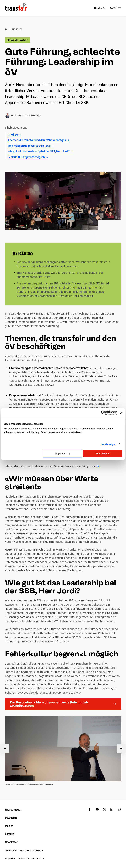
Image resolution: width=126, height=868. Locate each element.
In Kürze (13, 135)
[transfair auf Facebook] (90, 810)
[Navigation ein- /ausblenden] (116, 8)
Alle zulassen (103, 454)
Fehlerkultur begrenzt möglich (26, 157)
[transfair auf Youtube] (97, 810)
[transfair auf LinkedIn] (112, 810)
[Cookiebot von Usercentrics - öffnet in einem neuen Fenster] (103, 413)
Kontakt (9, 834)
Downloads (11, 818)
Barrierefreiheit (11, 850)
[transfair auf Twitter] (104, 810)
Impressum (38, 850)
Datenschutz (25, 850)
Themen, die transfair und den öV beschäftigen (37, 140)
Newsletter (11, 842)
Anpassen (63, 454)
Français (31, 859)
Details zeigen (108, 444)
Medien (9, 826)
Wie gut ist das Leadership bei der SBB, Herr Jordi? (39, 151)
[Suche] (100, 8)
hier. (98, 466)
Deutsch (21, 859)
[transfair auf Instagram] (119, 810)
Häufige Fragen (13, 810)
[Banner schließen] (121, 413)
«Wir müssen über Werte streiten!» (29, 146)
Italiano (40, 859)
